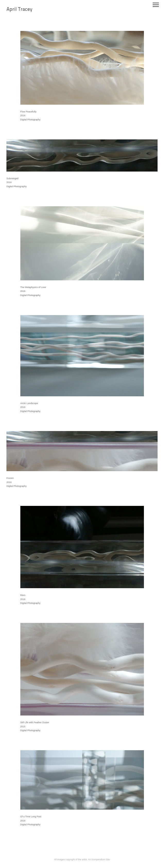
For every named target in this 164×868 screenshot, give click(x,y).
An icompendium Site (99, 860)
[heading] (19, 10)
